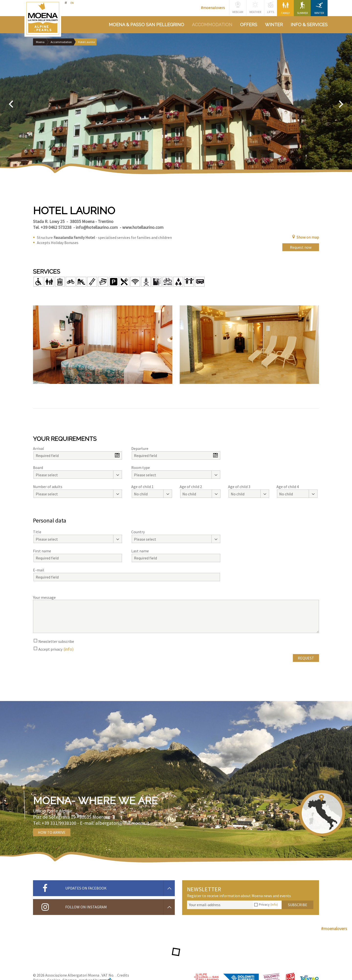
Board (38, 468)
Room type (141, 468)
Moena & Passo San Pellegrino (146, 25)
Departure (140, 448)
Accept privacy (50, 649)
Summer (302, 8)
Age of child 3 (239, 487)
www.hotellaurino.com (143, 227)
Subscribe (298, 905)
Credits (123, 975)
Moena (40, 42)
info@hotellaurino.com (97, 227)
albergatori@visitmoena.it (122, 823)
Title (37, 532)
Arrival (38, 448)
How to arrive (52, 832)
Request (306, 658)
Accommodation (212, 25)
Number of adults (48, 487)
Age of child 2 (191, 487)
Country (138, 532)
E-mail (39, 570)
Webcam (238, 8)
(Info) (274, 904)
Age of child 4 (288, 487)
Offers (249, 25)
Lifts (271, 8)
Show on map (305, 237)
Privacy (268, 904)
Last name (140, 551)
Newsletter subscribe (56, 641)
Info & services (309, 25)
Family (285, 8)
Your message (44, 597)
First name (42, 551)
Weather (255, 8)
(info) (69, 649)
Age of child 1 (142, 487)
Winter (319, 8)
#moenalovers (213, 8)
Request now (301, 247)
